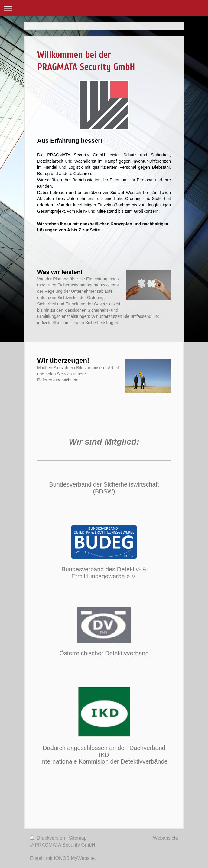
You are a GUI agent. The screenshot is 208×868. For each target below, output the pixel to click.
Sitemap (78, 838)
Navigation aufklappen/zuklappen (104, 8)
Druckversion (48, 838)
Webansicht (166, 838)
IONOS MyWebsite (74, 858)
